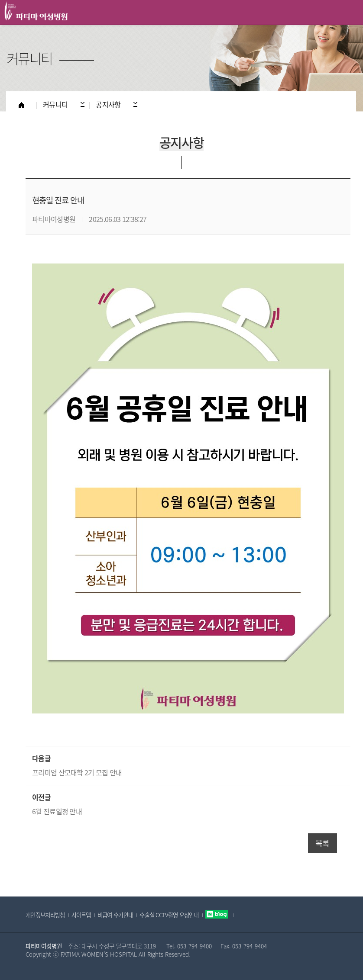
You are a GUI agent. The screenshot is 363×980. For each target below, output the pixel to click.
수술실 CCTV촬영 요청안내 (169, 915)
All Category (348, 13)
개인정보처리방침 (45, 915)
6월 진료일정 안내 (57, 811)
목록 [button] (322, 843)
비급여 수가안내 (115, 915)
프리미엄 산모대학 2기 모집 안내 (77, 772)
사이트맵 (81, 915)
